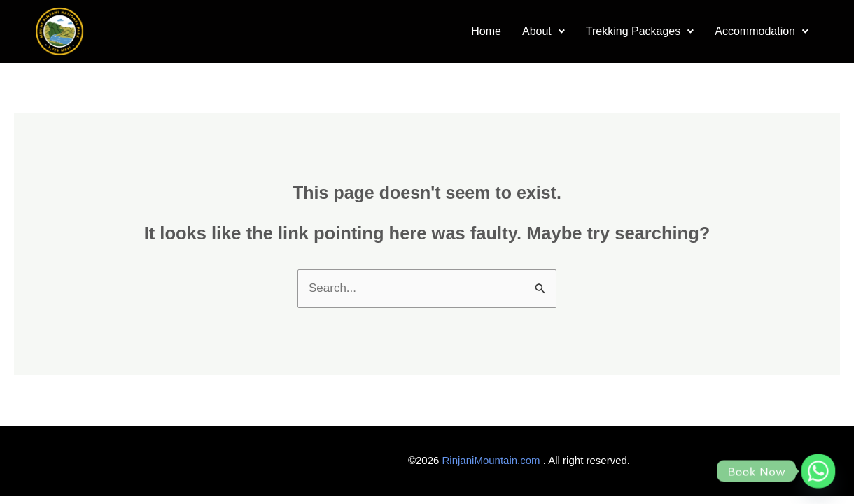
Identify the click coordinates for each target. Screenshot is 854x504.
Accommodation (762, 31)
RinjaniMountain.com (491, 460)
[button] (544, 32)
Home (486, 31)
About (544, 31)
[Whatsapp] (818, 471)
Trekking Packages (640, 31)
